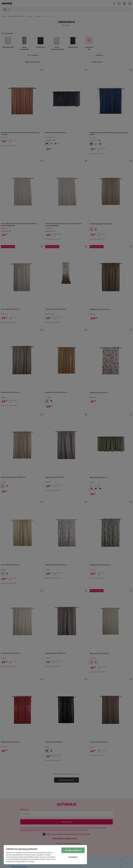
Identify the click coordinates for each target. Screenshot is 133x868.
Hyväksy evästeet (73, 850)
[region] (45, 855)
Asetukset (73, 857)
